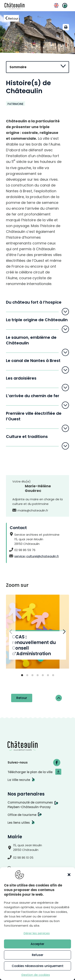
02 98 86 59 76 (25, 550)
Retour (22, 698)
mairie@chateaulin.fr (33, 510)
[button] (69, 875)
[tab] (22, 675)
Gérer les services (37, 933)
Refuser (38, 955)
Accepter (37, 944)
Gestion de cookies (36, 975)
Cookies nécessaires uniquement (38, 966)
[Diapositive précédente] (11, 632)
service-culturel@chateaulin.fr (37, 556)
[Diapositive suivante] (64, 632)
